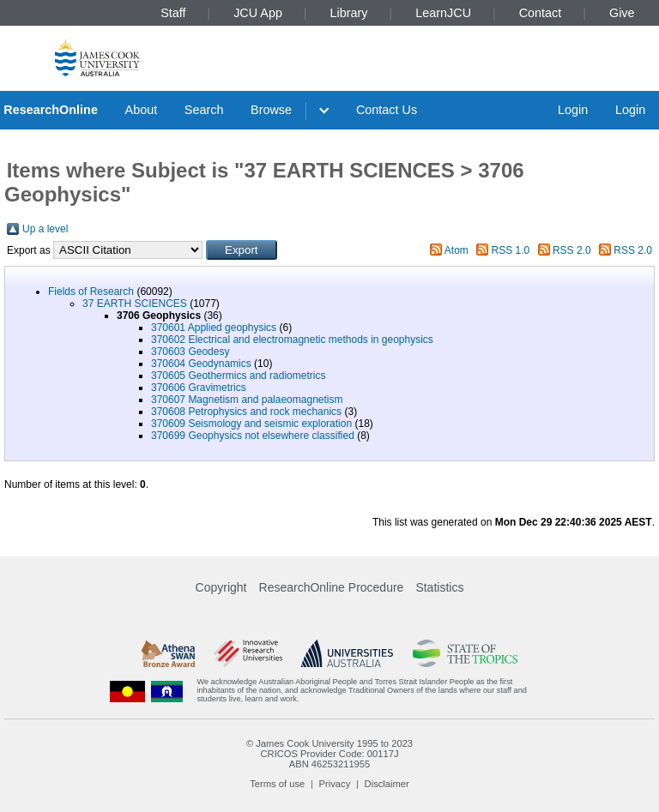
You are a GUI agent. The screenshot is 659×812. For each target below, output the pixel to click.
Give (622, 13)
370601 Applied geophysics (214, 328)
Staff (173, 13)
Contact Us (387, 110)
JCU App (258, 13)
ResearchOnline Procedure (332, 587)
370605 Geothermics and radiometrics (238, 376)
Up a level (45, 229)
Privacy (335, 784)
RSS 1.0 (511, 250)
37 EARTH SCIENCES (135, 304)
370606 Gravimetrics (199, 388)
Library (349, 13)
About (142, 110)
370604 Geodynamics (201, 364)
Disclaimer (387, 784)
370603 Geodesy (190, 352)
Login (573, 110)
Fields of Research (91, 292)
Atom (456, 250)
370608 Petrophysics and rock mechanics (246, 412)
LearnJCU (443, 13)
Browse (271, 110)
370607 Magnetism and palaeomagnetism (247, 400)
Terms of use (277, 784)
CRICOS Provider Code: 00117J (329, 754)
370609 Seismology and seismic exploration (251, 424)
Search (204, 110)
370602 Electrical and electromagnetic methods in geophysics (292, 340)
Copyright (221, 587)
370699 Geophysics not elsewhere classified (253, 436)
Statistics (439, 587)
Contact (541, 13)
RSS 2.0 (572, 250)
